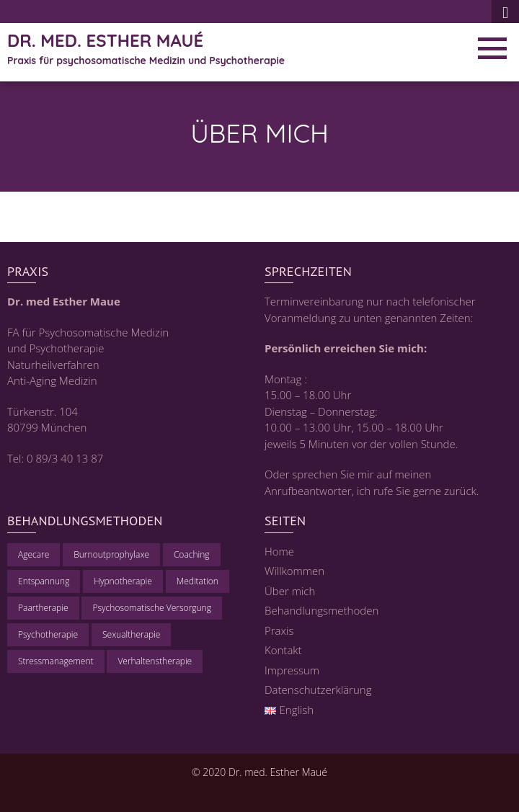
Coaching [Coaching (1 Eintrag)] (192, 554)
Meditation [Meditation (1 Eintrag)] (198, 581)
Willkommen (294, 571)
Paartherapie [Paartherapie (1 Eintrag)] (43, 608)
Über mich (290, 591)
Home (279, 551)
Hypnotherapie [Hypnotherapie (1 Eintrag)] (123, 581)
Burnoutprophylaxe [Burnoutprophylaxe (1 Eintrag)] (111, 554)
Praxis (279, 630)
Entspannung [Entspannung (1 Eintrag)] (44, 581)
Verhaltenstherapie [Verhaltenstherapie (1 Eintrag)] (155, 661)
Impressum (292, 670)
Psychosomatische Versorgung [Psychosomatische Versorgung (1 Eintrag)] (151, 608)
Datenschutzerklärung (318, 690)
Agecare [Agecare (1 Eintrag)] (34, 554)
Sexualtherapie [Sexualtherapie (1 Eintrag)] (131, 634)
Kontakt (283, 650)
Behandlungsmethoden (321, 610)
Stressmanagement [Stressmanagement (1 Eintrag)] (56, 661)
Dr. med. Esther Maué (105, 40)
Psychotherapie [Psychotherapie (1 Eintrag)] (48, 634)
